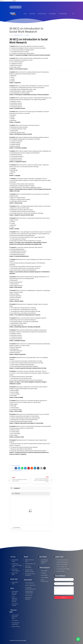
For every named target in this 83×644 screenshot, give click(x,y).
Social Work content (15, 605)
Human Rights (45, 577)
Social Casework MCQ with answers (14, 599)
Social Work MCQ (42, 14)
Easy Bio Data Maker (62, 564)
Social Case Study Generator (30, 574)
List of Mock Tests (15, 583)
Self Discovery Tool (30, 564)
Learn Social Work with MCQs (15, 617)
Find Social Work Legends (16, 570)
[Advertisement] (64, 48)
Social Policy (44, 575)
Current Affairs (52, 14)
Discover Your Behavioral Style (29, 571)
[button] (16, 468)
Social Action (29, 595)
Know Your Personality (28, 567)
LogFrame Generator (62, 562)
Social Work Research (28, 598)
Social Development (45, 580)
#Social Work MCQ (18, 471)
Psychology (44, 571)
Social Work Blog (63, 14)
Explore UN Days (15, 574)
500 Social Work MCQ (29, 561)
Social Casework (30, 583)
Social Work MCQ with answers (15, 593)
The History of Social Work (15, 624)
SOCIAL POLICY (16, 627)
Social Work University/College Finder (17, 565)
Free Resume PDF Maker (63, 569)
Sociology (43, 573)
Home (25, 14)
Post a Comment (15, 465)
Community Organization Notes (30, 588)
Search (14, 1)
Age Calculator (61, 571)
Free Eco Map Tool (61, 567)
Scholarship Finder (15, 561)
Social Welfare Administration (29, 592)
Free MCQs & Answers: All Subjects (44, 561)
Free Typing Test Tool (62, 560)
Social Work (32, 14)
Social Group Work (30, 585)
